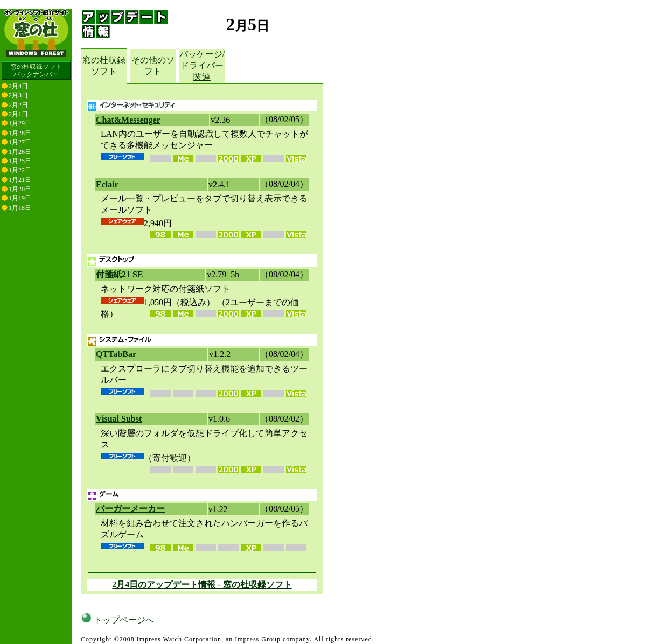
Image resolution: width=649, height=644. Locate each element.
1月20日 (20, 189)
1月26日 (20, 152)
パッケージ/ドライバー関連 (202, 65)
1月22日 (20, 170)
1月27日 (20, 142)
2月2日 (18, 105)
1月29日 (20, 123)
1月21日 (20, 180)
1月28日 (20, 133)
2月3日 (18, 95)
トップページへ (117, 620)
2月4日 (18, 86)
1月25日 (20, 161)
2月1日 (18, 114)
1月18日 (20, 208)
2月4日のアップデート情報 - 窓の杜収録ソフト (202, 584)
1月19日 (20, 198)
